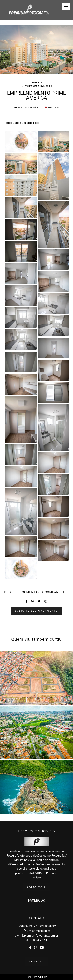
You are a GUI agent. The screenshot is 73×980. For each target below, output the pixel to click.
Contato (36, 962)
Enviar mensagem (39, 931)
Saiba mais (37, 887)
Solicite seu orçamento (37, 611)
